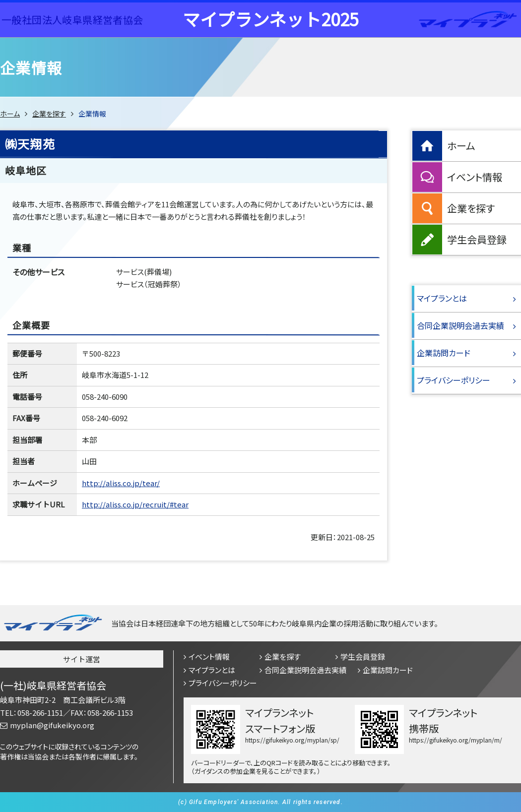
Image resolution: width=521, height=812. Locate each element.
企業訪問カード (444, 353)
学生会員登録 (477, 239)
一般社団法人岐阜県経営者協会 (72, 20)
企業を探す (49, 114)
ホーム (10, 114)
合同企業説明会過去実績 (460, 325)
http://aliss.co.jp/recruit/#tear (135, 504)
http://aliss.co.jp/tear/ (121, 483)
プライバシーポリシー (454, 380)
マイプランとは (442, 298)
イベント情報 (475, 177)
